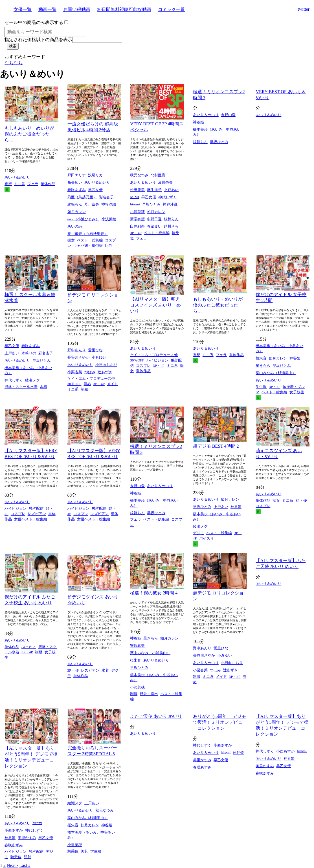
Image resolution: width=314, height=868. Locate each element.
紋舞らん (75, 204)
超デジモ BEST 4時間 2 (216, 446)
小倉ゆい (99, 357)
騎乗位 (16, 857)
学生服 (261, 387)
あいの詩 (75, 226)
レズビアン (37, 514)
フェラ (33, 184)
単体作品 (48, 184)
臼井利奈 (137, 226)
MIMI (135, 197)
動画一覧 (47, 9)
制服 (84, 389)
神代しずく (167, 197)
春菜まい (154, 226)
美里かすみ (27, 838)
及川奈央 (92, 204)
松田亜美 (137, 190)
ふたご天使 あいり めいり (156, 716)
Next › (12, 865)
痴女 (71, 240)
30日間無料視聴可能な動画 (124, 9)
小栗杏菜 (75, 372)
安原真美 (137, 646)
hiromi (135, 204)
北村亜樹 (158, 175)
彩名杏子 (106, 197)
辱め (87, 384)
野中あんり (77, 350)
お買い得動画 (77, 9)
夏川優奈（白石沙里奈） (88, 234)
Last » (25, 865)
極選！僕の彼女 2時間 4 (154, 593)
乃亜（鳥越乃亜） (82, 197)
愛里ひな (95, 350)
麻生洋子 (154, 190)
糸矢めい (75, 182)
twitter (304, 9)
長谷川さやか (78, 357)
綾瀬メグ (32, 380)
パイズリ (207, 538)
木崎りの (29, 353)
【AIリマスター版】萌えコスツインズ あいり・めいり (155, 305)
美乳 (84, 851)
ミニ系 (20, 184)
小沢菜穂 (109, 219)
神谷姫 (198, 122)
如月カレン (77, 212)
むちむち (14, 63)
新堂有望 (137, 219)
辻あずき (105, 372)
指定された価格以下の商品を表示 (38, 40)
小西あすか (14, 830)
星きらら (263, 366)
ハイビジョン (157, 360)
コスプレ (143, 366)
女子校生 (297, 392)
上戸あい (171, 190)
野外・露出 (149, 694)
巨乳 (109, 246)
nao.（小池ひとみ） (83, 219)
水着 (43, 387)
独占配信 (36, 508)
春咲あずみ (77, 190)
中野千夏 (154, 219)
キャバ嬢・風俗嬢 (88, 246)
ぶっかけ (29, 647)
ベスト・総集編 (90, 240)
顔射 (27, 857)
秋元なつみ (139, 175)
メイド (112, 384)
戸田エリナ (77, 175)
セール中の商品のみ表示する (34, 22)
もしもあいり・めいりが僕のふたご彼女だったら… (29, 134)
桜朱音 (261, 358)
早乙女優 (95, 190)
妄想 (8, 184)
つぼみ (90, 372)
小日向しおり (106, 365)
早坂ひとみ (151, 204)
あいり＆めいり (17, 177)
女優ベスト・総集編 (31, 519)
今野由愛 (228, 115)
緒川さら (171, 226)
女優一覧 (23, 9)
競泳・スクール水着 (21, 387)
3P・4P (136, 233)
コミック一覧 (172, 9)
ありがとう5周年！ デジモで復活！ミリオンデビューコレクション (219, 722)
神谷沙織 (109, 204)
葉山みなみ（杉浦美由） (276, 373)
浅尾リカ (95, 175)
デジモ (198, 533)
